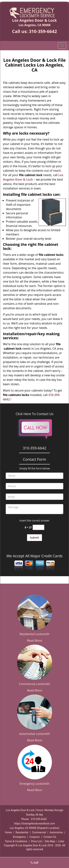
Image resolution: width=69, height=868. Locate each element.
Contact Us (50, 837)
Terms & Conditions (16, 841)
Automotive (56, 832)
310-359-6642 (43, 31)
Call (34, 863)
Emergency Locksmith (34, 784)
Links (61, 841)
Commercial (39, 832)
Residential (22, 832)
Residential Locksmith (35, 634)
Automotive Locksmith (34, 734)
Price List (36, 841)
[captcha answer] (38, 527)
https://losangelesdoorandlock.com (34, 824)
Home (8, 832)
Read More (34, 641)
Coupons (35, 837)
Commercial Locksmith (35, 684)
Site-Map (50, 841)
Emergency (19, 837)
